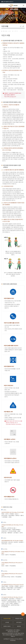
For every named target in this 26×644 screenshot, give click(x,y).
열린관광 (19, 626)
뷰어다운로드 (19, 622)
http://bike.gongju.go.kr (14, 66)
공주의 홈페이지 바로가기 (7, 2)
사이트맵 (7, 622)
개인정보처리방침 (7, 618)
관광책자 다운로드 (7, 626)
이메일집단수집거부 (19, 618)
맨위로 (23, 614)
